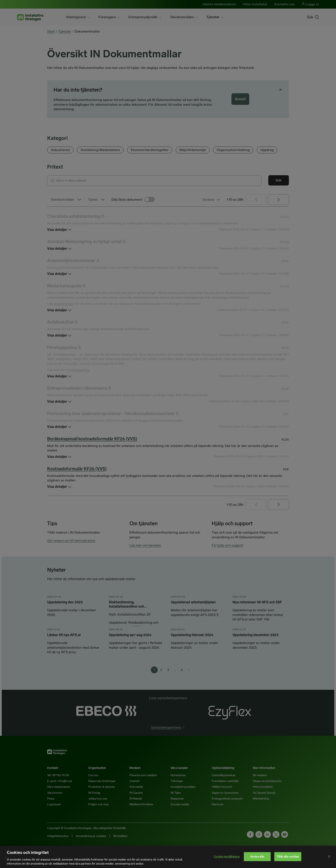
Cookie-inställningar (227, 857)
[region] (168, 857)
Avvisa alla (257, 857)
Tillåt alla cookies (288, 857)
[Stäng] (329, 856)
